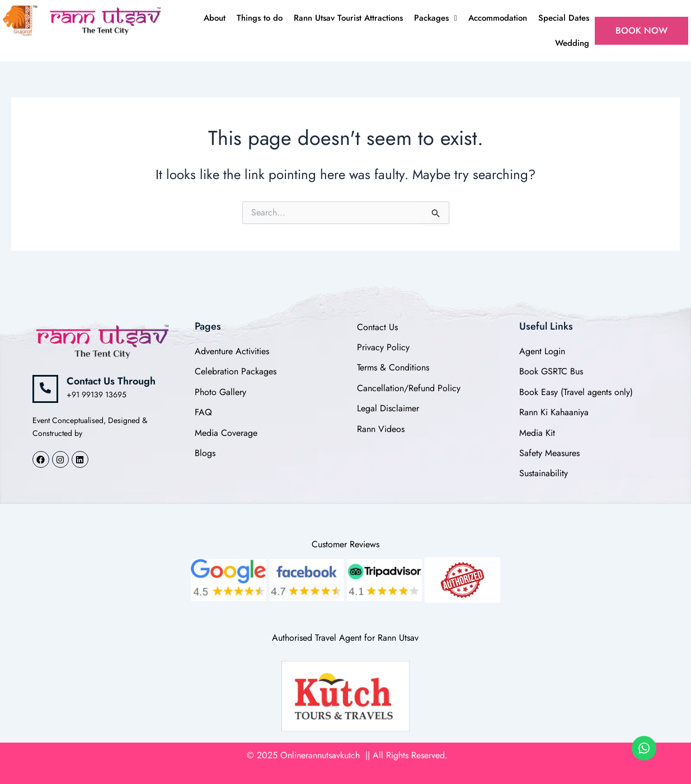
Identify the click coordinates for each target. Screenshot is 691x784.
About (215, 18)
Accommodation (498, 18)
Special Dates (564, 18)
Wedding (572, 43)
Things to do (260, 18)
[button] (436, 18)
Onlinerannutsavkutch (321, 755)
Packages (436, 18)
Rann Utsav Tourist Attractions (348, 18)
